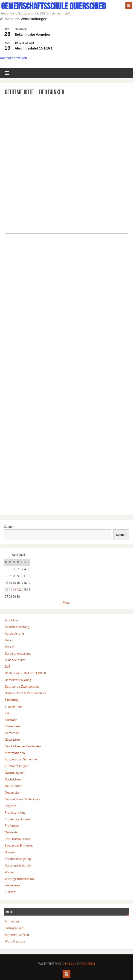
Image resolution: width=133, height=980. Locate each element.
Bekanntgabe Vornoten (32, 35)
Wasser (10, 872)
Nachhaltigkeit (15, 773)
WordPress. (88, 964)
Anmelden (12, 921)
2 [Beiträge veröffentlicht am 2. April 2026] (18, 569)
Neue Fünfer (13, 786)
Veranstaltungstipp (18, 859)
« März (65, 603)
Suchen (9, 527)
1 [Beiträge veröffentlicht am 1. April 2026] (14, 569)
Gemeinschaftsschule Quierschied (53, 6)
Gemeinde (12, 733)
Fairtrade (11, 720)
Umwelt (10, 852)
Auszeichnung (14, 633)
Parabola (69, 964)
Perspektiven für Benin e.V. (23, 799)
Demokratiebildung (18, 680)
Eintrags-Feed (14, 928)
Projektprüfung (15, 812)
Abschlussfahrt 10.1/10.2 (34, 48)
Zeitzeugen (12, 885)
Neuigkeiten (13, 792)
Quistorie (11, 832)
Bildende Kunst (15, 660)
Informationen (15, 753)
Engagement (13, 706)
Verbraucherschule (18, 865)
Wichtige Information (19, 879)
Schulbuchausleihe (18, 839)
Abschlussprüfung (17, 627)
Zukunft (10, 892)
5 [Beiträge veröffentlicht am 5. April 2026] (29, 569)
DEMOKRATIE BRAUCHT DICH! (25, 673)
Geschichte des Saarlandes (23, 746)
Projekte (11, 806)
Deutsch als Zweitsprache (22, 687)
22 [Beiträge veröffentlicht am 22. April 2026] (14, 590)
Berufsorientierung (18, 653)
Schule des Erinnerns (19, 846)
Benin (9, 640)
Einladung (12, 700)
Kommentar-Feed (17, 935)
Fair (7, 713)
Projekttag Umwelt (18, 819)
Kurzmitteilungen (17, 766)
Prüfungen (12, 826)
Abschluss (12, 620)
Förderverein (14, 726)
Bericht (10, 647)
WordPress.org (15, 941)
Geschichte (12, 739)
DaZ (7, 667)
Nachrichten (13, 779)
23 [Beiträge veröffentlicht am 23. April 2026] (18, 590)
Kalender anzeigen (13, 58)
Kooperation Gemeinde (21, 759)
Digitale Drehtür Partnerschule (25, 693)
